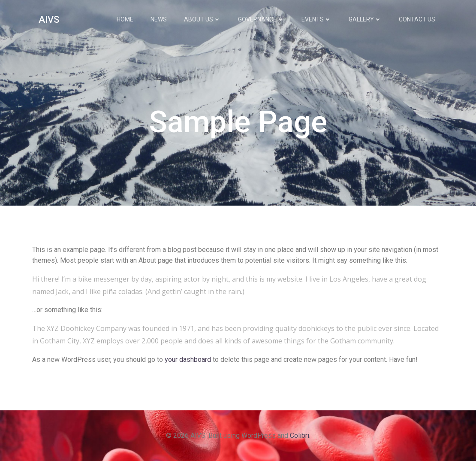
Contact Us (417, 19)
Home (125, 19)
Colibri (300, 435)
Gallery (365, 19)
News (159, 19)
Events (316, 19)
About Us (202, 19)
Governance (261, 19)
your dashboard (188, 359)
